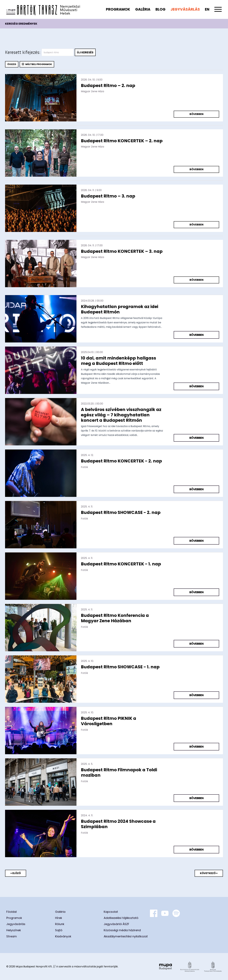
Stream (12, 936)
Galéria (143, 9)
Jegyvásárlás (185, 9)
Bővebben (196, 114)
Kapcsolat (111, 912)
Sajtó (59, 930)
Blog (160, 9)
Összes (12, 64)
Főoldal (11, 912)
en (207, 9)
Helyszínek (14, 930)
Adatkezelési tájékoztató (121, 918)
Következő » (209, 873)
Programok (118, 9)
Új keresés (85, 52)
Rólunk (60, 924)
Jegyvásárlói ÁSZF (116, 924)
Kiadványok (63, 936)
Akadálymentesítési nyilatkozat (126, 936)
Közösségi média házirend (122, 930)
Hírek (59, 918)
